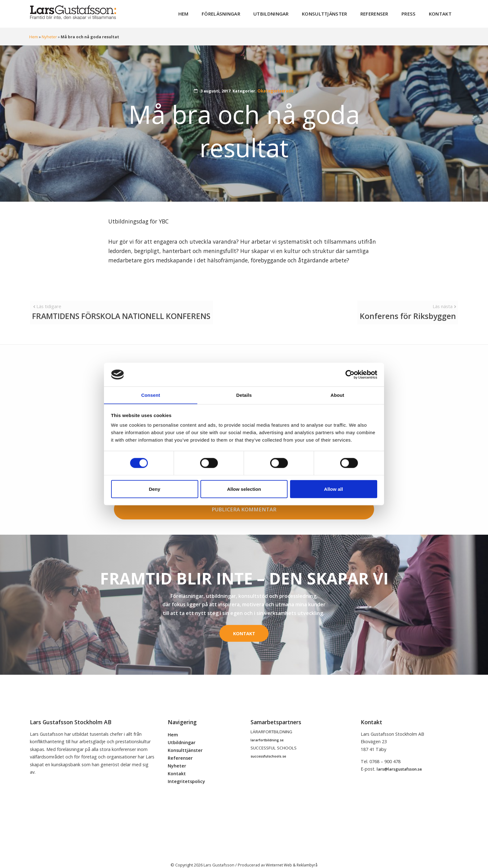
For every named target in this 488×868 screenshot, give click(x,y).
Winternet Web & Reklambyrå (292, 855)
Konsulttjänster (337, 12)
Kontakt (442, 12)
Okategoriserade (275, 88)
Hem (209, 12)
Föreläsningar (243, 12)
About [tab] (337, 395)
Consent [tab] (151, 395)
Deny (155, 489)
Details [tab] (244, 395)
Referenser (382, 12)
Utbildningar (288, 12)
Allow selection (244, 489)
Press (413, 12)
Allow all (333, 489)
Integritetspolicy (186, 772)
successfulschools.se (268, 747)
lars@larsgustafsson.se (399, 759)
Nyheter (49, 34)
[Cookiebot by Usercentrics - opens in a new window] (350, 374)
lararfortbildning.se (267, 730)
